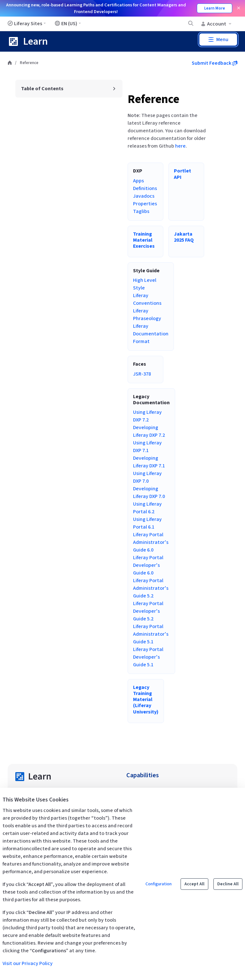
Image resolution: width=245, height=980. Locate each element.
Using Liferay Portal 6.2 (147, 508)
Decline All (228, 884)
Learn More (215, 8)
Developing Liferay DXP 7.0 (149, 493)
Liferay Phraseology (147, 315)
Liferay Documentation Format (151, 334)
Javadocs (144, 196)
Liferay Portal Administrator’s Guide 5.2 (151, 588)
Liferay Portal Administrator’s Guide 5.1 (151, 634)
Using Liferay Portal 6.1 (147, 523)
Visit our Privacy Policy (28, 963)
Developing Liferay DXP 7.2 (149, 431)
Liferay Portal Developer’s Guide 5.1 (148, 657)
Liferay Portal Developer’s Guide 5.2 (148, 611)
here (180, 146)
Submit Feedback (215, 63)
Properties (145, 204)
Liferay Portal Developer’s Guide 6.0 (148, 565)
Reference (153, 99)
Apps (138, 181)
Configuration (159, 884)
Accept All (194, 884)
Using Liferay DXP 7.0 (147, 477)
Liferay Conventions (147, 299)
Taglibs (141, 211)
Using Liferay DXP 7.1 (147, 447)
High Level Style (145, 284)
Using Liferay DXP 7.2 (147, 416)
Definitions (145, 188)
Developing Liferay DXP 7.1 (149, 462)
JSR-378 (142, 374)
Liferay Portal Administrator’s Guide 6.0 (151, 542)
